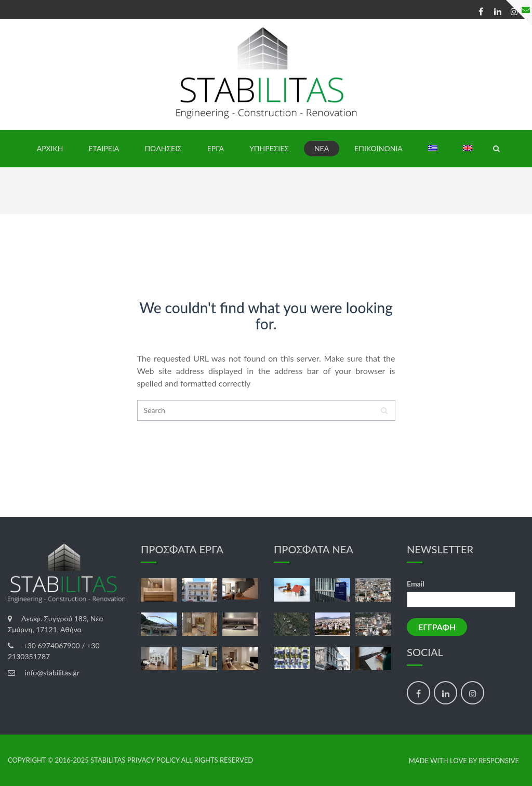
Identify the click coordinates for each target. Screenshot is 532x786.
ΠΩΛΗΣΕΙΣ (163, 148)
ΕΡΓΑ (216, 148)
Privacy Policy (154, 760)
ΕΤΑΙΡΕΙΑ (104, 148)
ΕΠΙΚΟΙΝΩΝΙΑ (378, 148)
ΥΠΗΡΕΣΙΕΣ (269, 148)
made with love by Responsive (464, 761)
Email (416, 584)
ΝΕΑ (322, 148)
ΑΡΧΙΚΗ (50, 148)
